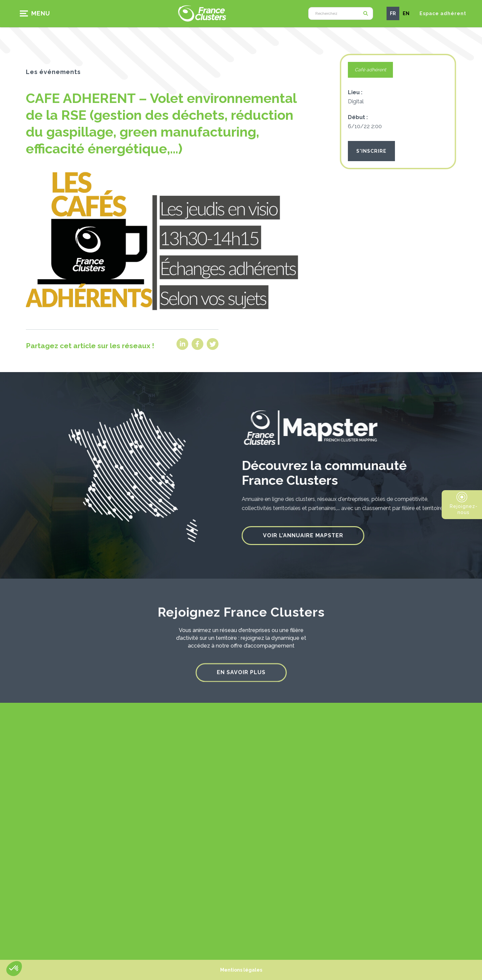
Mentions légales (241, 970)
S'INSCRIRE (371, 151)
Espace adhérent (443, 13)
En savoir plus (241, 666)
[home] (202, 13)
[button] (37, 13)
